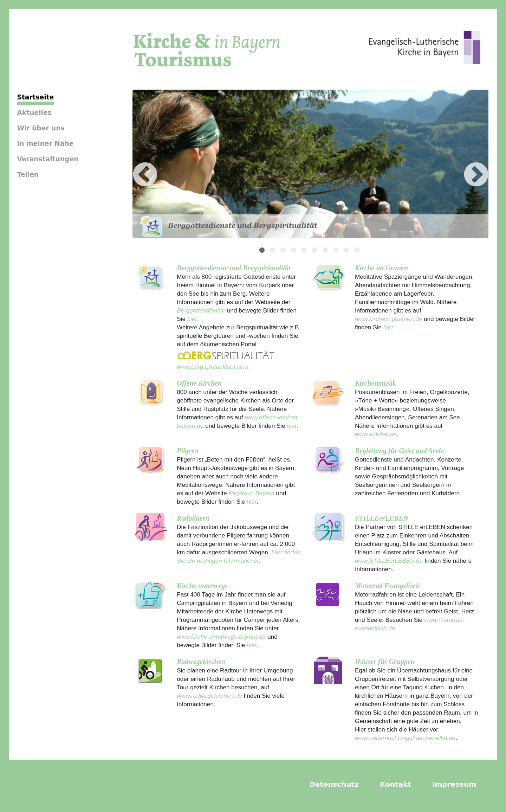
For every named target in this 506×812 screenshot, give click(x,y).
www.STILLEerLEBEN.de (389, 561)
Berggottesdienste (201, 310)
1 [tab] (263, 251)
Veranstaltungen (48, 159)
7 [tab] (326, 251)
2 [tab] (273, 251)
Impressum (454, 784)
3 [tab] (284, 251)
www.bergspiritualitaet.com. (213, 367)
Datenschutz (334, 784)
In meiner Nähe (45, 144)
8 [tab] (337, 251)
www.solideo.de (376, 434)
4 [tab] (294, 251)
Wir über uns (41, 128)
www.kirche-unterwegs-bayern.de (221, 637)
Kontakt (395, 784)
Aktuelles (34, 113)
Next (466, 165)
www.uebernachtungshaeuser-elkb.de (405, 738)
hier (191, 319)
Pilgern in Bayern (251, 493)
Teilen (28, 175)
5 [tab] (305, 251)
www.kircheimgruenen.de (388, 319)
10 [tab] (358, 251)
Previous (135, 165)
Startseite (35, 97)
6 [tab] (316, 251)
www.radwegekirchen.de (209, 696)
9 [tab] (347, 251)
